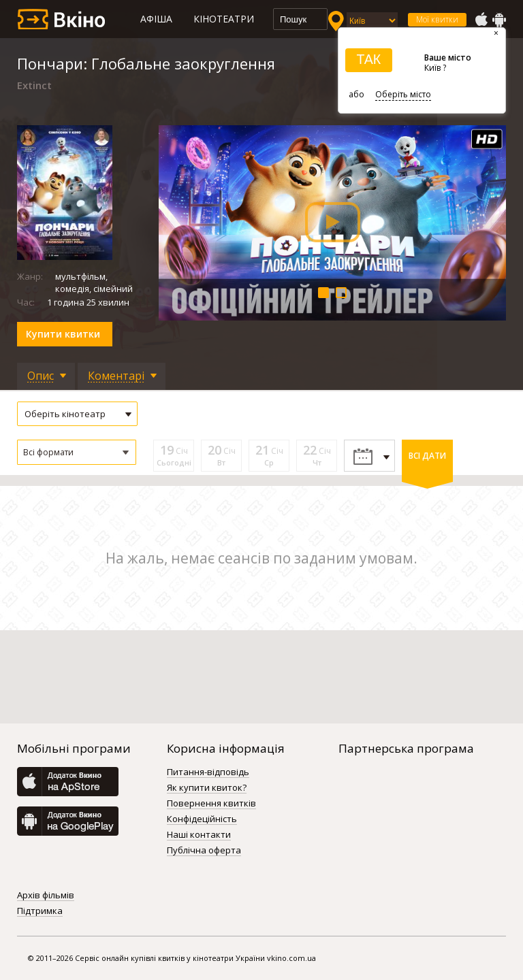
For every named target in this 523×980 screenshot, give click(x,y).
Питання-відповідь (208, 772)
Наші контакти (199, 835)
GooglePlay (499, 20)
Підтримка (40, 911)
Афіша (156, 19)
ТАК (368, 59)
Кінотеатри (224, 19)
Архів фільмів (46, 896)
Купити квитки (63, 334)
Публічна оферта (204, 851)
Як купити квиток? (207, 788)
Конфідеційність (202, 819)
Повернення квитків (211, 804)
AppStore (481, 20)
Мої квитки (437, 19)
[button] (77, 452)
